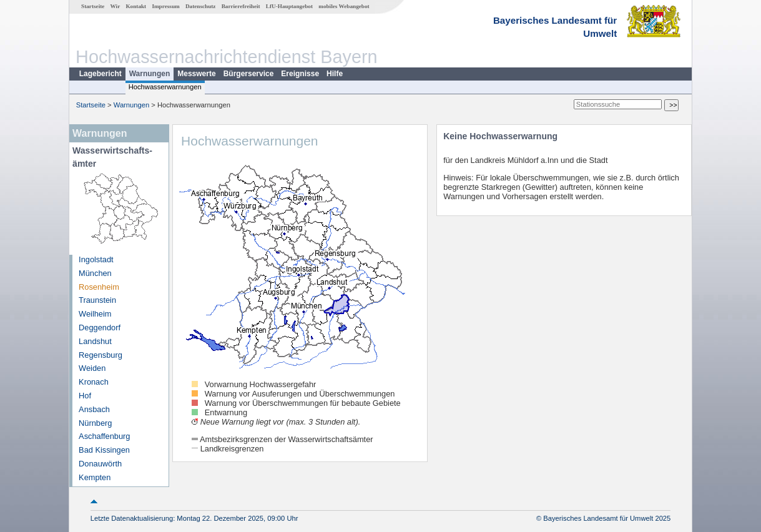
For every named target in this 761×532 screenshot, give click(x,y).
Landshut (95, 341)
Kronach (94, 382)
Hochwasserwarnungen (165, 87)
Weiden (92, 368)
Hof (85, 396)
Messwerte (196, 74)
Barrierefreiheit (241, 6)
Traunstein (97, 300)
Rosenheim (99, 287)
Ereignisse (300, 74)
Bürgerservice (249, 74)
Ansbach (94, 409)
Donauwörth (100, 464)
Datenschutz (201, 6)
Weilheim (95, 314)
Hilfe (335, 74)
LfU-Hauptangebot (289, 6)
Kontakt (136, 6)
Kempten (95, 477)
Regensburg (101, 355)
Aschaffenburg (104, 436)
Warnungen (150, 74)
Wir (115, 6)
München (95, 273)
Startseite (93, 6)
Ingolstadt (96, 259)
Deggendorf (100, 328)
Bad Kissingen (104, 450)
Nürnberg (95, 423)
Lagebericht (101, 74)
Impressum (165, 6)
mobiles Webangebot (344, 6)
